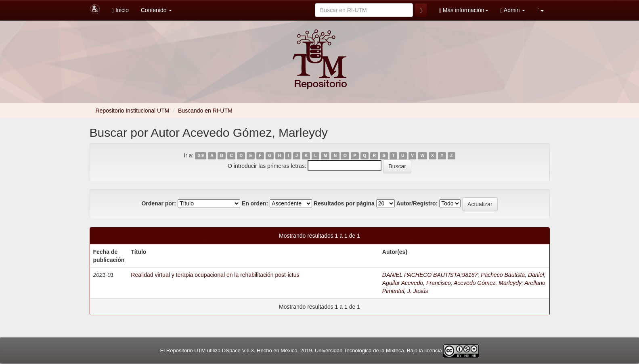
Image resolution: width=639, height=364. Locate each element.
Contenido (157, 10)
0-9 (201, 156)
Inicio (120, 10)
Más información (464, 10)
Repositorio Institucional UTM (133, 111)
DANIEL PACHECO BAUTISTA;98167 (430, 275)
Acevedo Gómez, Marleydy (488, 283)
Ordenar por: (159, 203)
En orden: (255, 203)
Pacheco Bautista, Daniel (512, 275)
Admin (513, 10)
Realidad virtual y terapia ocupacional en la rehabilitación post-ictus (215, 275)
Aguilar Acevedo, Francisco (417, 283)
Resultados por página (344, 203)
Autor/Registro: (417, 203)
